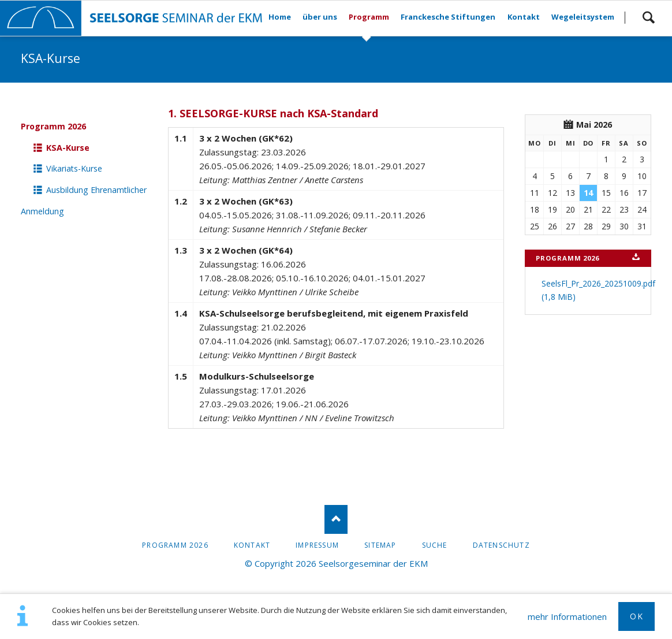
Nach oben (336, 519)
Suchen (648, 17)
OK (636, 616)
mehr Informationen (567, 616)
